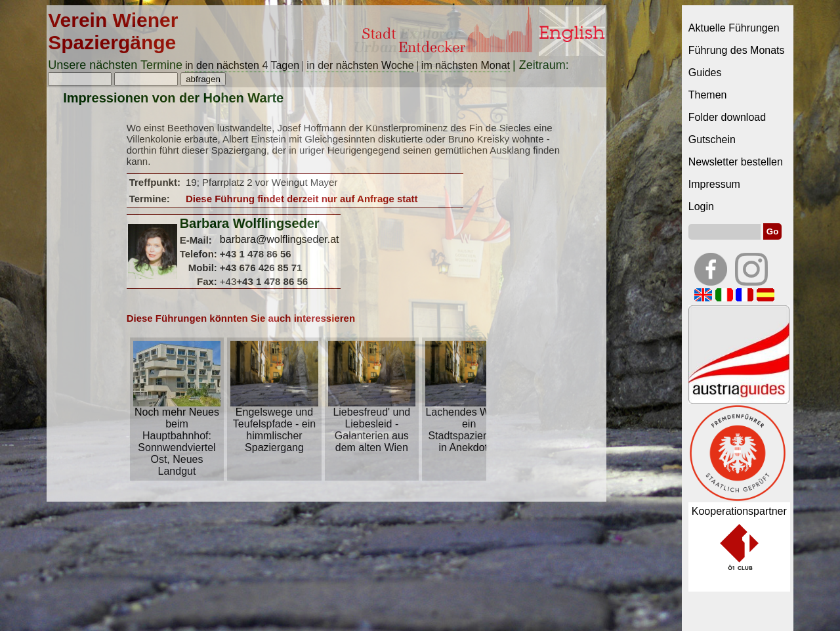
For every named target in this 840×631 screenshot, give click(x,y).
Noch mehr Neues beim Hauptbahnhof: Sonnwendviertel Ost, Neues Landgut (177, 437)
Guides (705, 73)
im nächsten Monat (466, 65)
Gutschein (712, 140)
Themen (708, 95)
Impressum (714, 184)
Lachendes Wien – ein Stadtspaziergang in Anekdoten (469, 425)
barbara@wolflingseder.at (280, 239)
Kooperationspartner (739, 511)
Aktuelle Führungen (734, 28)
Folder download (727, 117)
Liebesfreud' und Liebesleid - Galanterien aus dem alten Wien (372, 425)
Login (701, 207)
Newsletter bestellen (736, 162)
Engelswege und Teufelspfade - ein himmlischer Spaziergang (274, 425)
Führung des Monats (737, 50)
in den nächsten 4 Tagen (242, 65)
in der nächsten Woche (360, 65)
